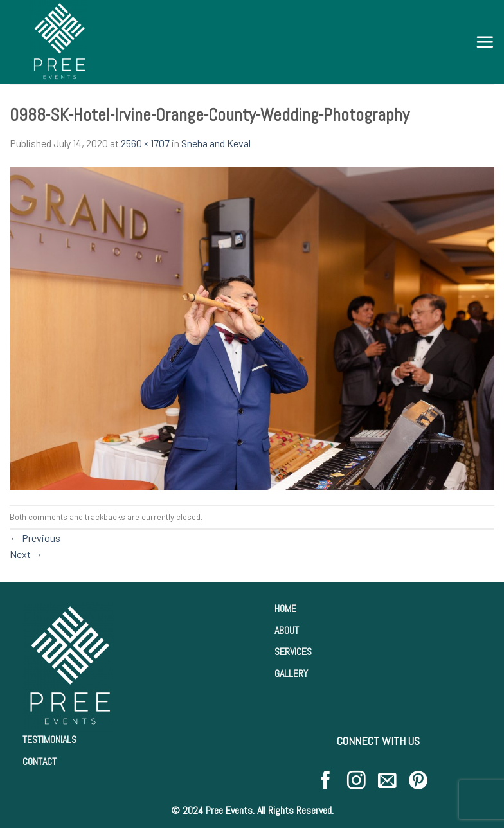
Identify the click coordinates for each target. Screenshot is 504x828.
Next (26, 554)
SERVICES (293, 652)
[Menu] (485, 42)
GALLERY (291, 673)
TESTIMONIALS (50, 740)
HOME (285, 608)
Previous (35, 538)
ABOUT (287, 630)
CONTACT (40, 761)
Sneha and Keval (216, 143)
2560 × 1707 (145, 143)
